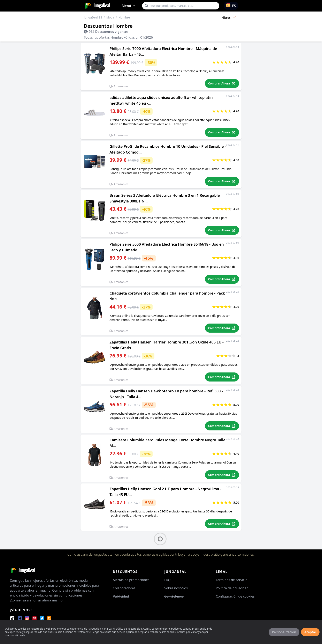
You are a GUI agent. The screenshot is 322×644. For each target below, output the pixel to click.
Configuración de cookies (235, 596)
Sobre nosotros (176, 588)
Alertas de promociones (131, 580)
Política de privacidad (232, 588)
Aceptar (310, 632)
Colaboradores (124, 588)
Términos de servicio (232, 580)
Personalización (284, 632)
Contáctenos (174, 596)
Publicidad (121, 596)
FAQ (167, 580)
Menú (129, 6)
